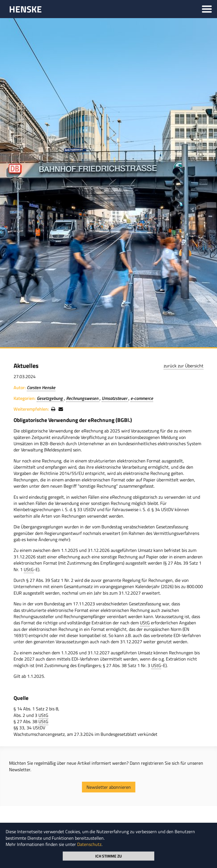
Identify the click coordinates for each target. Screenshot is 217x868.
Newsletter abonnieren (109, 787)
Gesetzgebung (50, 398)
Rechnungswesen (83, 398)
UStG (29, 569)
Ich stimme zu (108, 856)
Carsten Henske (41, 387)
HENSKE (25, 9)
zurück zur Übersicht (184, 366)
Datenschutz (89, 844)
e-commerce (142, 398)
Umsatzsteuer (115, 398)
